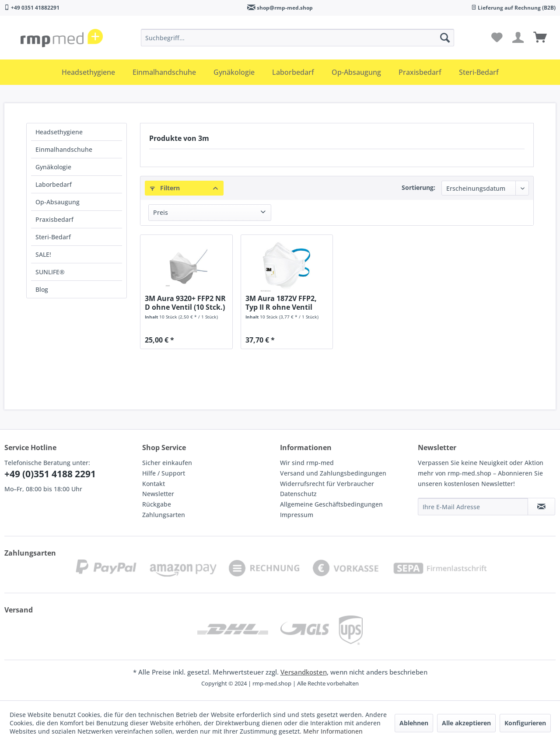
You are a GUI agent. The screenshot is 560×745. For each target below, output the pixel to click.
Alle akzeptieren (466, 723)
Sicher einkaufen (167, 463)
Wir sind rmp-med (307, 463)
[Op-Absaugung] (356, 72)
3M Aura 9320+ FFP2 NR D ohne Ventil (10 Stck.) (185, 303)
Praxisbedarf (54, 219)
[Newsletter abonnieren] (541, 507)
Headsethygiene (59, 132)
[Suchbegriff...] (297, 38)
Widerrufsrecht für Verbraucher (327, 484)
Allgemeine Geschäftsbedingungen (331, 504)
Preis (161, 212)
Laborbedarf (54, 184)
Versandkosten (304, 672)
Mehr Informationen (333, 731)
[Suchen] (445, 38)
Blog (42, 289)
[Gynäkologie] (234, 72)
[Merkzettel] (497, 38)
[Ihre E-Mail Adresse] (473, 507)
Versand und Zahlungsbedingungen (333, 473)
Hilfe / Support (164, 473)
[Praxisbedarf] (420, 72)
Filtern (165, 188)
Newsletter (158, 494)
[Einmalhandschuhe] (164, 72)
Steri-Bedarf (53, 237)
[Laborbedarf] (293, 72)
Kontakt (154, 484)
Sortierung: (418, 187)
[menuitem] (297, 38)
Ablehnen (414, 723)
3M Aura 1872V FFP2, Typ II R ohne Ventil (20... (281, 303)
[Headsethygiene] (88, 72)
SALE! (43, 254)
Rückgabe (157, 504)
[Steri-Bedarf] (479, 72)
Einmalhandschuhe (64, 149)
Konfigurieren (525, 723)
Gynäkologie (53, 167)
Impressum (297, 515)
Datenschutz (298, 494)
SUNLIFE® (50, 272)
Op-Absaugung (58, 202)
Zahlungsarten (164, 515)
